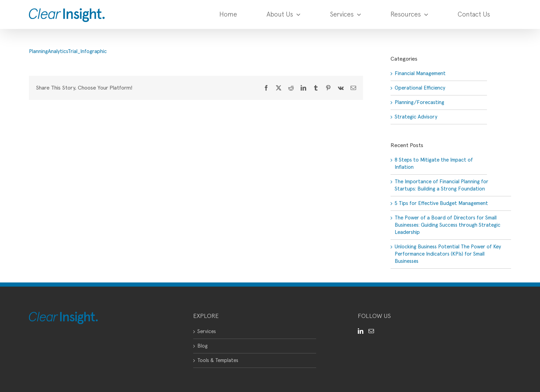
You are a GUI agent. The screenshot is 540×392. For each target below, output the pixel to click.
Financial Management (420, 74)
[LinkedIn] (361, 331)
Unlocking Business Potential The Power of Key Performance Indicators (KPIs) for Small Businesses (448, 254)
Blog (202, 346)
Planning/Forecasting (419, 102)
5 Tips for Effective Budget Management (441, 203)
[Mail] (371, 331)
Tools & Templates (218, 360)
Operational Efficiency (420, 88)
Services (207, 332)
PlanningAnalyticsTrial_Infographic (68, 51)
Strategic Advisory (416, 117)
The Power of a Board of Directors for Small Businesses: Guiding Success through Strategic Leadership (448, 225)
